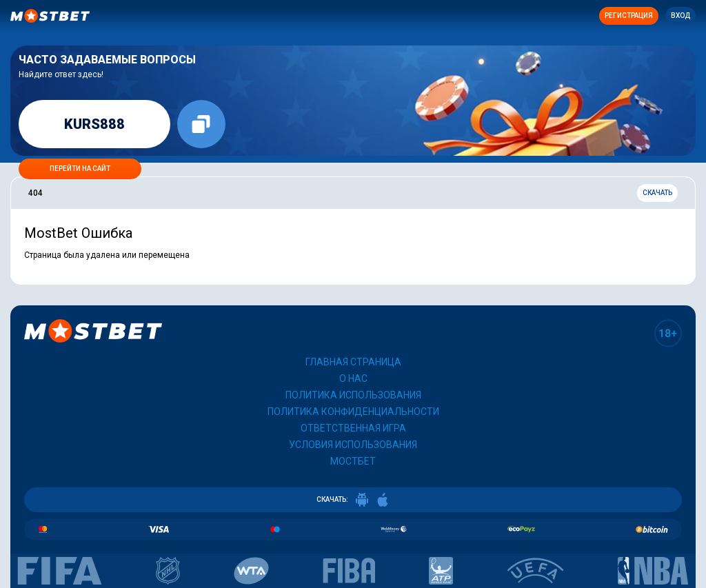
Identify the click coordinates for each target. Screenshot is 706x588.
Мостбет (353, 461)
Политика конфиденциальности (353, 412)
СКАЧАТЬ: (353, 500)
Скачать (657, 193)
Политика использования (353, 395)
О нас (353, 378)
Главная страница (353, 362)
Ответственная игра (353, 428)
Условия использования (353, 445)
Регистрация (629, 16)
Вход (680, 16)
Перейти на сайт (80, 169)
